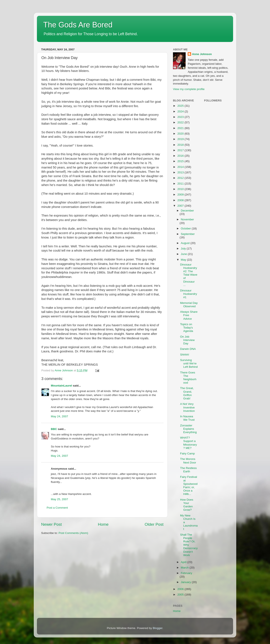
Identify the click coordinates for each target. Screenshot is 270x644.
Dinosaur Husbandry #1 (189, 294)
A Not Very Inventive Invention (188, 407)
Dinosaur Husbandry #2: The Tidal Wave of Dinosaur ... (189, 275)
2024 (181, 111)
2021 (181, 128)
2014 (181, 167)
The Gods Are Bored (78, 25)
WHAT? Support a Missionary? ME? (189, 443)
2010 (181, 189)
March (185, 568)
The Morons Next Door (188, 461)
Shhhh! (185, 355)
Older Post (154, 524)
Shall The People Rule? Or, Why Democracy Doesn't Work (189, 545)
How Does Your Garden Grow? (187, 505)
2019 (181, 139)
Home (103, 524)
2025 (181, 106)
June (184, 254)
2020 (181, 134)
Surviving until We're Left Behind (189, 363)
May (184, 260)
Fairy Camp (188, 453)
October (186, 228)
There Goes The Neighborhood (188, 378)
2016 (181, 156)
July (184, 249)
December (187, 211)
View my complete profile (189, 89)
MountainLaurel (61, 386)
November (187, 219)
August (186, 243)
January (186, 582)
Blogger (158, 628)
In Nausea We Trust (187, 418)
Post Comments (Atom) (73, 533)
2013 (181, 172)
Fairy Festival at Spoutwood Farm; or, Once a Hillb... (189, 485)
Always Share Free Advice (189, 315)
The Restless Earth (188, 470)
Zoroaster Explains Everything (188, 429)
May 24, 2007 (59, 416)
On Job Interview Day (187, 340)
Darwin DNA (188, 349)
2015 (181, 161)
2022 (181, 122)
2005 (181, 595)
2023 (181, 117)
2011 (181, 184)
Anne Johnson (202, 54)
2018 (181, 145)
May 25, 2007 (59, 499)
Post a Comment (57, 508)
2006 (181, 589)
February (186, 573)
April (184, 562)
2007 (181, 206)
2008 (181, 200)
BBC (54, 429)
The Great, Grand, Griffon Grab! (187, 393)
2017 (181, 150)
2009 (181, 195)
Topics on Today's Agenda (187, 328)
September (188, 234)
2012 (181, 178)
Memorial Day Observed (189, 305)
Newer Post (51, 524)
